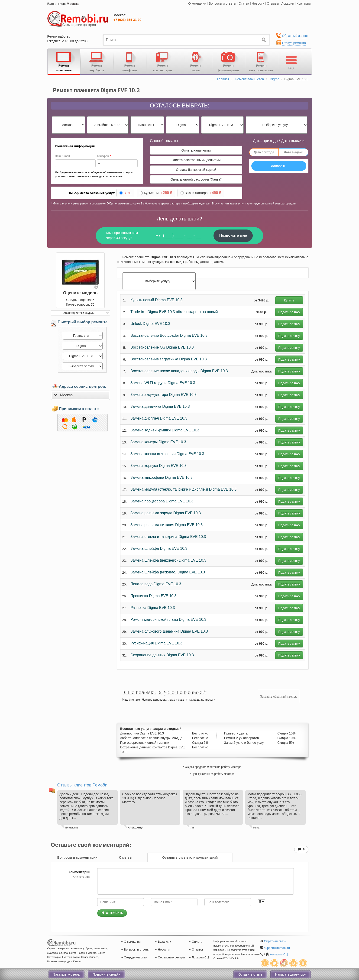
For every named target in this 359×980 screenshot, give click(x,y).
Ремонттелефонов (130, 61)
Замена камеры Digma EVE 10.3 (158, 442)
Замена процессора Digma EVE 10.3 (162, 501)
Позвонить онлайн (106, 974)
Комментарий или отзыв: (79, 874)
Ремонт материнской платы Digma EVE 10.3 (168, 619)
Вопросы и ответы (222, 3)
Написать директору (291, 974)
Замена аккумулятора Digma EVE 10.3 (163, 395)
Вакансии (163, 942)
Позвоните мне (233, 235)
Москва (73, 4)
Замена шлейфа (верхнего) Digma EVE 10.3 (168, 560)
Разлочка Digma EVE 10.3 (153, 608)
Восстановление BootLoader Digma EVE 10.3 (169, 335)
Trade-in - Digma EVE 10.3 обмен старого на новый (174, 312)
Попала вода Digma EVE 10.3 (156, 584)
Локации (288, 3)
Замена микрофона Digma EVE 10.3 (162, 477)
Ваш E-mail (63, 156)
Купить (289, 300)
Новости (258, 3)
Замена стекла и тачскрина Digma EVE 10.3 (168, 537)
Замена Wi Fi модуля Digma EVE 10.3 (163, 383)
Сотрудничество (134, 957)
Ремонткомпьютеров (163, 61)
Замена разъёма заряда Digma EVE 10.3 (166, 513)
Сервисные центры (170, 957)
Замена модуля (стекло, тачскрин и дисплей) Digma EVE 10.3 (183, 489)
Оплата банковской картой (196, 170)
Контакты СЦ (279, 954)
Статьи (244, 3)
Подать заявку (289, 312)
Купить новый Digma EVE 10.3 (156, 300)
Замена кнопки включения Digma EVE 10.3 (167, 454)
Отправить (112, 913)
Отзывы (273, 3)
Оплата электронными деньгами (196, 160)
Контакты (304, 3)
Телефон (104, 156)
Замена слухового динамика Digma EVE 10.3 (169, 631)
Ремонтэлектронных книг (262, 61)
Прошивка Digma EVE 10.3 (154, 596)
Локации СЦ (199, 957)
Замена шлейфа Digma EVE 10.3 (159, 548)
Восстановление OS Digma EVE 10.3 (162, 347)
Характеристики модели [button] (79, 313)
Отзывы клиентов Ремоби (82, 785)
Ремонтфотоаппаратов (229, 61)
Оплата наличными (196, 150)
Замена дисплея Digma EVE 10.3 (159, 418)
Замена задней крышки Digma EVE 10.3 (165, 430)
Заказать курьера (66, 974)
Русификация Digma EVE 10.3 (156, 643)
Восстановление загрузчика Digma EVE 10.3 (169, 359)
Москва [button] (66, 395)
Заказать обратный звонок (279, 696)
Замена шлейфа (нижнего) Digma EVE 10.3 (168, 572)
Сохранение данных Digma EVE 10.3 (162, 655)
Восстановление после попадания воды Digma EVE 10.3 (179, 371)
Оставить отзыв (250, 974)
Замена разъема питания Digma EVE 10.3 (167, 525)
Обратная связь (275, 941)
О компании (197, 3)
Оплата (195, 942)
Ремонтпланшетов (64, 61)
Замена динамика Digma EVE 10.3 (160, 406)
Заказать (279, 166)
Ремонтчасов (196, 61)
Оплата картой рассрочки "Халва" (196, 179)
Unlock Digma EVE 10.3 (150, 324)
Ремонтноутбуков (97, 61)
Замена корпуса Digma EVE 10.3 (158, 466)
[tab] (80, 395)
